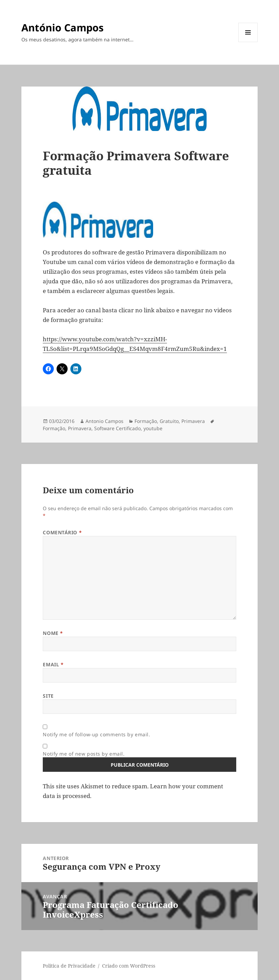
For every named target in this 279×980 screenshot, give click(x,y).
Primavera (193, 421)
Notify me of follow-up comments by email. (96, 734)
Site (48, 696)
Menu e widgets (248, 42)
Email (53, 664)
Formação (146, 421)
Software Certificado (117, 428)
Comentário (62, 532)
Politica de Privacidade (69, 966)
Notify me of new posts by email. (84, 754)
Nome (53, 633)
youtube (153, 428)
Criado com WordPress (129, 966)
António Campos (62, 27)
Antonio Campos (104, 421)
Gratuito (169, 421)
